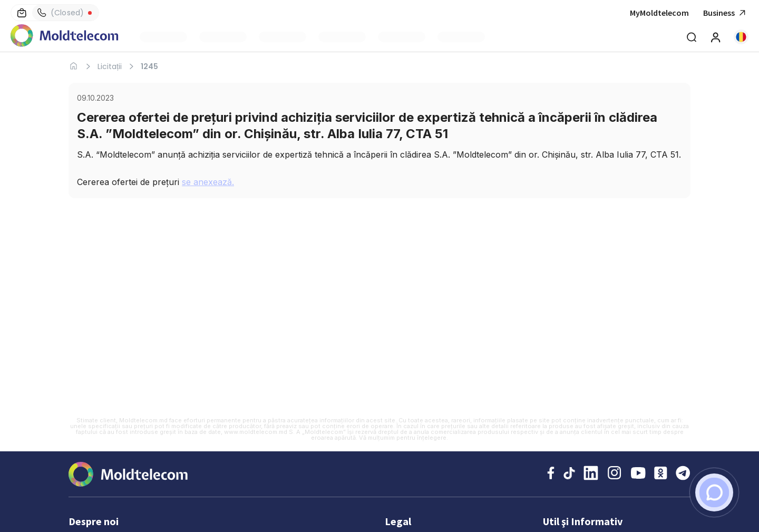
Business (726, 13)
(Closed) (61, 13)
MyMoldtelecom (659, 13)
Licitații (110, 66)
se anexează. (208, 182)
